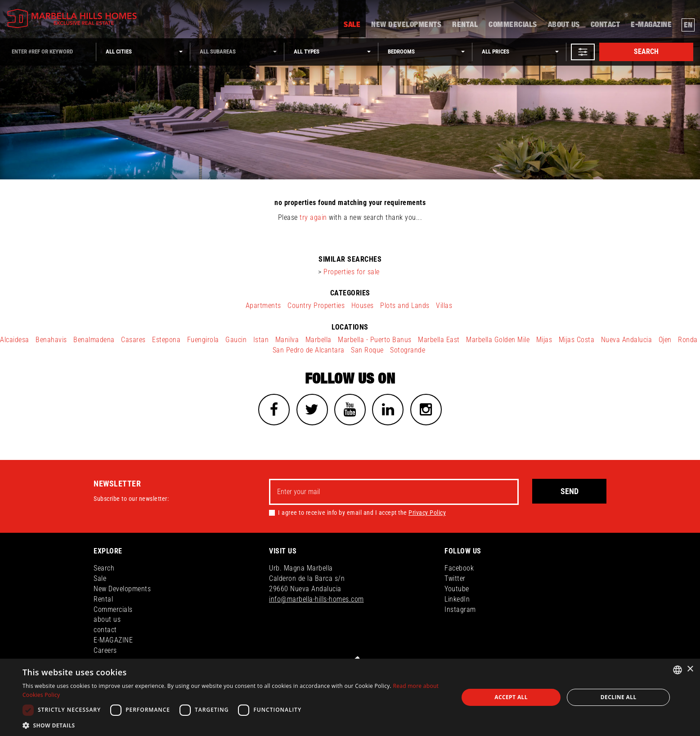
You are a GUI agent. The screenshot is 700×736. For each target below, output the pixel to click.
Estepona (166, 340)
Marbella (319, 340)
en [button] (688, 25)
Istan (261, 340)
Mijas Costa (577, 340)
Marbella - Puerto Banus (375, 340)
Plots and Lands (405, 306)
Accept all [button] (511, 697)
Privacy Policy (427, 513)
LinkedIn (457, 599)
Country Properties (316, 306)
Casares (133, 340)
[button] (583, 52)
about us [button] (564, 25)
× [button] (690, 669)
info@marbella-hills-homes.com (316, 599)
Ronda (688, 340)
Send (570, 491)
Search (646, 51)
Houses (363, 306)
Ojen (665, 340)
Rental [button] (465, 25)
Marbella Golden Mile (498, 340)
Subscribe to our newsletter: (131, 499)
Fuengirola (203, 340)
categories (350, 293)
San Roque (367, 350)
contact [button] (606, 25)
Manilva (287, 340)
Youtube (457, 589)
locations (350, 327)
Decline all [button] (619, 697)
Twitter (455, 578)
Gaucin (236, 340)
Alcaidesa (15, 340)
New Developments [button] (406, 25)
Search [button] (104, 568)
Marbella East (439, 340)
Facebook (459, 568)
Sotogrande (408, 350)
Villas (444, 306)
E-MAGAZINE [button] (651, 25)
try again (313, 217)
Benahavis (51, 340)
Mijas (544, 340)
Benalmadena (94, 340)
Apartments (263, 306)
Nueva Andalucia (627, 340)
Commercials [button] (513, 25)
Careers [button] (105, 650)
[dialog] (350, 697)
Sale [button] (352, 25)
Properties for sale (352, 272)
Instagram (460, 609)
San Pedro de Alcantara (309, 350)
